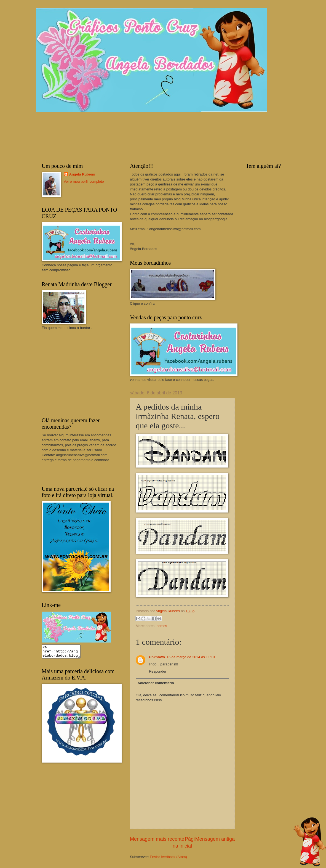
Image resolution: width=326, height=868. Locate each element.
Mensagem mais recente (157, 839)
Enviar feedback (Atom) (168, 857)
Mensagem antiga (215, 839)
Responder (158, 671)
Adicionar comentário (156, 683)
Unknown (157, 657)
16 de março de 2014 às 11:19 (191, 657)
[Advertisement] (83, 373)
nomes (162, 626)
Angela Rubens (82, 174)
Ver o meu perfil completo (84, 181)
